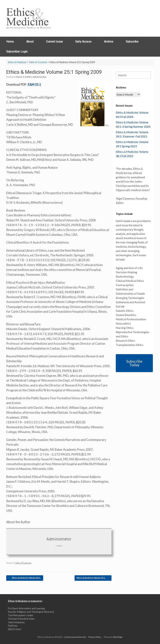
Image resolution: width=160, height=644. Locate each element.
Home (10, 42)
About (30, 42)
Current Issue (54, 42)
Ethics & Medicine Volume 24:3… (25, 578)
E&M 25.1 (35, 84)
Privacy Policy (95, 637)
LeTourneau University (75, 637)
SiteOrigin (118, 637)
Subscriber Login (17, 52)
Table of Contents (23, 563)
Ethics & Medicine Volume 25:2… (93, 578)
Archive (109, 42)
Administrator (40, 77)
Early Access (83, 42)
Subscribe (132, 42)
